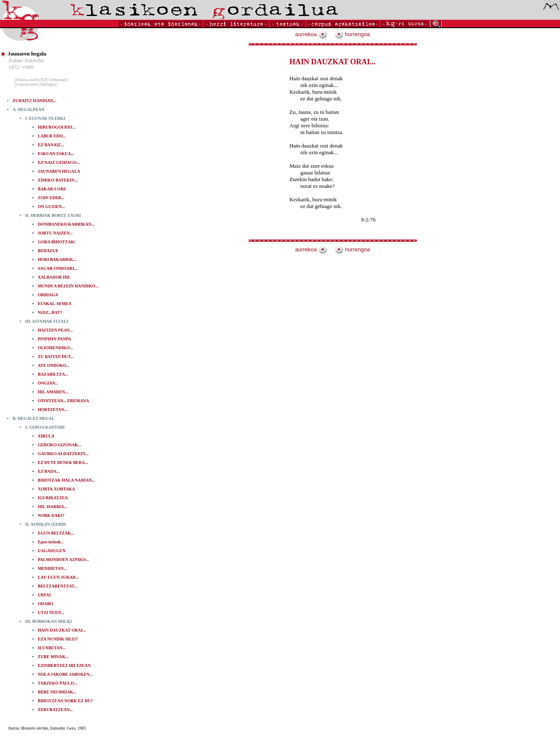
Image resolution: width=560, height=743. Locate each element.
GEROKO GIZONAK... (59, 445)
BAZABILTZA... (53, 374)
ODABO (46, 604)
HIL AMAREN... (53, 392)
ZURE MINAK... (53, 657)
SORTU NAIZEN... (55, 233)
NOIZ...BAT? (50, 312)
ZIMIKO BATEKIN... (58, 180)
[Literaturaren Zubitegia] (36, 84)
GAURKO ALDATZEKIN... (63, 454)
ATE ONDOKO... (54, 365)
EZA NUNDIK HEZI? (58, 639)
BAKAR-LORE (52, 189)
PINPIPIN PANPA (54, 339)
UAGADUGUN (52, 551)
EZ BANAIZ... (51, 145)
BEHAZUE (48, 251)
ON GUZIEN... (51, 207)
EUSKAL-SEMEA (55, 304)
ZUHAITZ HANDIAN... (34, 101)
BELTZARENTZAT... (58, 586)
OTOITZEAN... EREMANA (63, 401)
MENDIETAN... (52, 568)
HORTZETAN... (53, 410)
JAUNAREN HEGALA (59, 171)
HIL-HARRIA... (53, 507)
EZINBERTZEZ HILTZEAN (64, 665)
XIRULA (46, 436)
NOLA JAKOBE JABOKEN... (65, 674)
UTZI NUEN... (51, 613)
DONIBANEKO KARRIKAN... (66, 224)
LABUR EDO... (52, 136)
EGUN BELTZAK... (56, 533)
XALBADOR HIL (54, 277)
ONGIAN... (48, 383)
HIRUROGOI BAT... (57, 127)
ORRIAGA (48, 295)
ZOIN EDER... (51, 198)
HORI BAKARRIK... (57, 260)
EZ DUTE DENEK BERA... (63, 462)
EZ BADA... (49, 471)
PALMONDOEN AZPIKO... (63, 560)
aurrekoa (311, 34)
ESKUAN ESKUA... (56, 154)
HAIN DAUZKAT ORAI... (62, 630)
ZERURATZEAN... (55, 710)
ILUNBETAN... (52, 648)
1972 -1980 (21, 67)
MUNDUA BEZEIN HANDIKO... (68, 286)
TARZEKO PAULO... (58, 683)
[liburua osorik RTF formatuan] (41, 80)
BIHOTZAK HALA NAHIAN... (66, 480)
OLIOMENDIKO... (55, 348)
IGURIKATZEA (53, 498)
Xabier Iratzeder (26, 60)
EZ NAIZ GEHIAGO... (59, 162)
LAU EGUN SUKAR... (58, 577)
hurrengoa (352, 34)
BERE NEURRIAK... (57, 692)
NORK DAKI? (51, 515)
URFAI (44, 595)
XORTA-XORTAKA (56, 489)
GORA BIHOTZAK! (57, 242)
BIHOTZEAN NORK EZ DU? (65, 701)
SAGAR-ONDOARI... (58, 268)
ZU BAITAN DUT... (56, 357)
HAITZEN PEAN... (55, 330)
